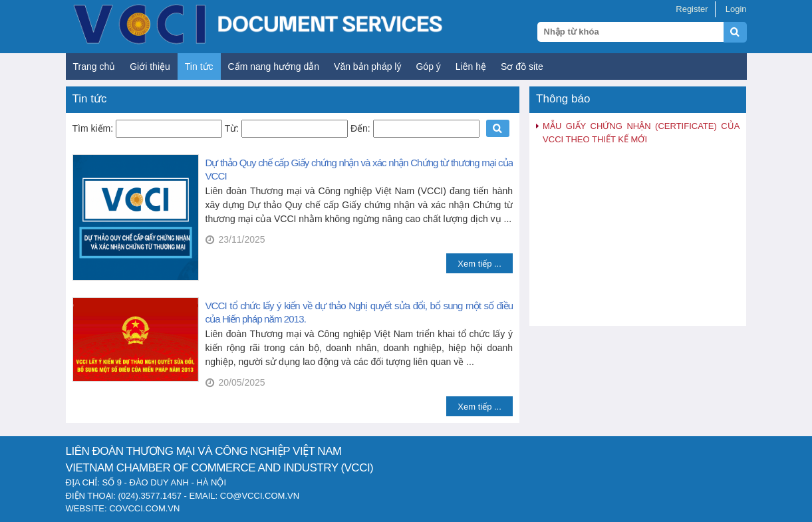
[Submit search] (741, 40)
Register (692, 9)
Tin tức (199, 66)
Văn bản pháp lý (367, 66)
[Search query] (630, 32)
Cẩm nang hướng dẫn (274, 66)
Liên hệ (471, 66)
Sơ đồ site (522, 66)
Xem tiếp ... (479, 264)
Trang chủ (94, 66)
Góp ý (428, 66)
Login (736, 9)
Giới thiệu (150, 66)
